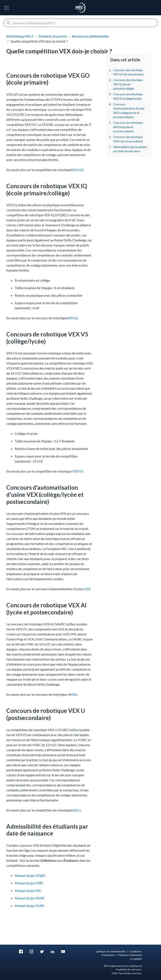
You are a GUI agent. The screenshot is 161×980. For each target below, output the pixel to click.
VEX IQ (72, 318)
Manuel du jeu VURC (30, 906)
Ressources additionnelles (90, 36)
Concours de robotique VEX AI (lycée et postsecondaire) (128, 127)
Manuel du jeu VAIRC (30, 898)
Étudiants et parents (53, 36)
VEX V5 (78, 471)
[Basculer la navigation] (6, 8)
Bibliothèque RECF (20, 36)
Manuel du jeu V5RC (29, 883)
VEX (87, 589)
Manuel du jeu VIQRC (30, 875)
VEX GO (77, 170)
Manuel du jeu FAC (28, 890)
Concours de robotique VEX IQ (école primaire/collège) (128, 84)
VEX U (76, 810)
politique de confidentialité (111, 951)
